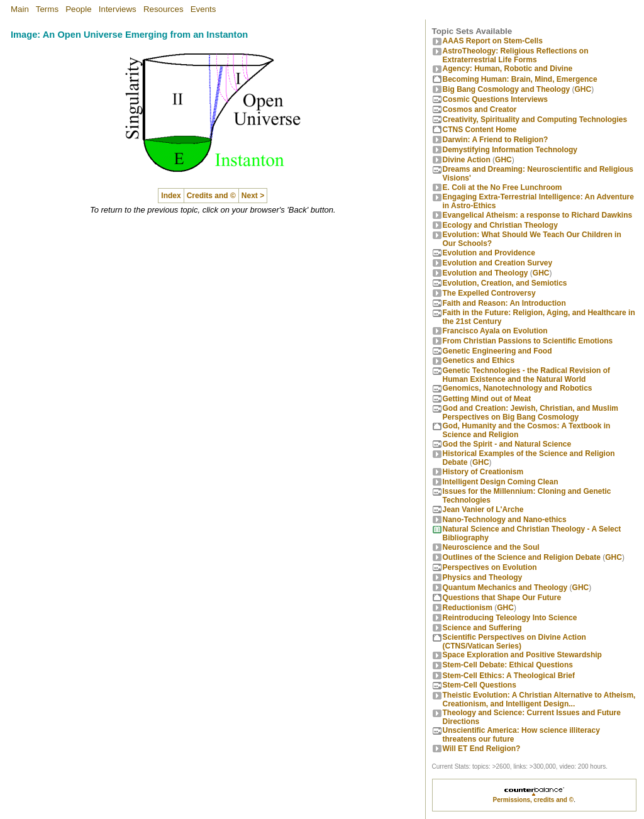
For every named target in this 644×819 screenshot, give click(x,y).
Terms (47, 9)
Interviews (118, 9)
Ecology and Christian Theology (500, 225)
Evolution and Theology (486, 273)
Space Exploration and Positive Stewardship (522, 655)
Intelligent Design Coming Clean (501, 482)
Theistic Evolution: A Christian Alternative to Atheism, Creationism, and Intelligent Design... (539, 699)
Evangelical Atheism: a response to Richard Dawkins (538, 215)
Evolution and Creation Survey (498, 263)
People (79, 9)
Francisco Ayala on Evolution (495, 331)
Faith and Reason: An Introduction (504, 303)
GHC (583, 89)
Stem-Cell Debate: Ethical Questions (508, 665)
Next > (253, 196)
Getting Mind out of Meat (487, 399)
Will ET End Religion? (482, 749)
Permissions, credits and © (534, 800)
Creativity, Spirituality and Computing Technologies (535, 120)
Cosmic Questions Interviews (495, 99)
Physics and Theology (483, 577)
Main (20, 9)
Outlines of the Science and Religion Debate (522, 557)
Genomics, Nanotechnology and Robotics (518, 388)
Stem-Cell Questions (480, 685)
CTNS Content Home (480, 130)
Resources (164, 9)
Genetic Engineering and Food (497, 351)
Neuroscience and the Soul (491, 547)
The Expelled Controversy (489, 293)
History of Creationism (483, 472)
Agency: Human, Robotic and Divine (508, 69)
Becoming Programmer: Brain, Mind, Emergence (520, 79)
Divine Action (467, 160)
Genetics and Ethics (479, 360)
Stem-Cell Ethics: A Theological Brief (509, 676)
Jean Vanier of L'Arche (483, 510)
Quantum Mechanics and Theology (505, 588)
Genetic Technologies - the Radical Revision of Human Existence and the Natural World (527, 375)
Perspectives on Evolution (490, 567)
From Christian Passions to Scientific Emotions (528, 341)
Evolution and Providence (489, 253)
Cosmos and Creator (480, 109)
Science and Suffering (482, 628)
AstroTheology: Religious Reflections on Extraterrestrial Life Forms (516, 55)
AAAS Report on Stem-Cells (493, 41)
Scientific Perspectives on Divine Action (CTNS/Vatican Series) (514, 642)
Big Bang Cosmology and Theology (507, 89)
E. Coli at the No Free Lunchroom (502, 187)
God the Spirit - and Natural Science (507, 444)
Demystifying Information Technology (510, 150)
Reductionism (468, 608)
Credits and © (211, 196)
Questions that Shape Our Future (502, 598)
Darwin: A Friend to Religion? (496, 140)
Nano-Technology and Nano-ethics (505, 520)
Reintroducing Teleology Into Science (510, 618)
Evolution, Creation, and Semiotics (505, 283)
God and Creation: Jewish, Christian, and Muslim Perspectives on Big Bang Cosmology (530, 413)
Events (203, 9)
